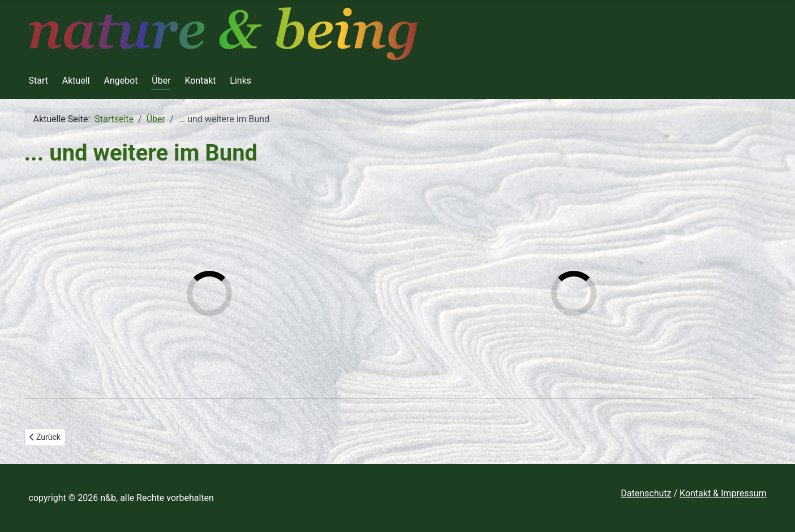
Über (161, 81)
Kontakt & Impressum (723, 493)
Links (240, 81)
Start (38, 81)
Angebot (121, 81)
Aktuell (76, 81)
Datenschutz (646, 493)
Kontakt (200, 81)
